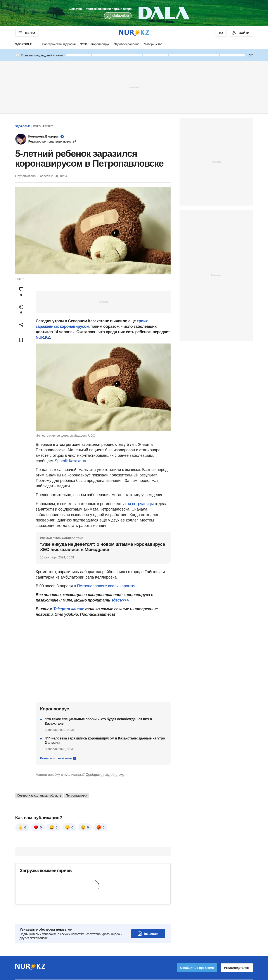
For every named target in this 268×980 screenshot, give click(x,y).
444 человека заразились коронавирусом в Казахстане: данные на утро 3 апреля (105, 740)
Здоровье (24, 44)
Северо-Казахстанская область (39, 795)
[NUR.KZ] (134, 33)
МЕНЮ (26, 33)
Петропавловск (76, 795)
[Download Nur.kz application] (134, 13)
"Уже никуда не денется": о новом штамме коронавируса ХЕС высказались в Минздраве (103, 547)
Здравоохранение (127, 44)
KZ (221, 33)
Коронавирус (100, 44)
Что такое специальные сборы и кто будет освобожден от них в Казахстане (99, 721)
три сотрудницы (139, 504)
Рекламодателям (237, 956)
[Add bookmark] (21, 340)
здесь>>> (120, 600)
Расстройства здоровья (59, 44)
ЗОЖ (83, 44)
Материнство (153, 44)
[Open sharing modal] (21, 325)
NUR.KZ (43, 337)
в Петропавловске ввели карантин (105, 586)
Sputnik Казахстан (71, 461)
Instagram (148, 921)
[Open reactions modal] (21, 309)
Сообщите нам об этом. (105, 775)
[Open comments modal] (21, 292)
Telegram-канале (69, 609)
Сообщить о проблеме (197, 956)
